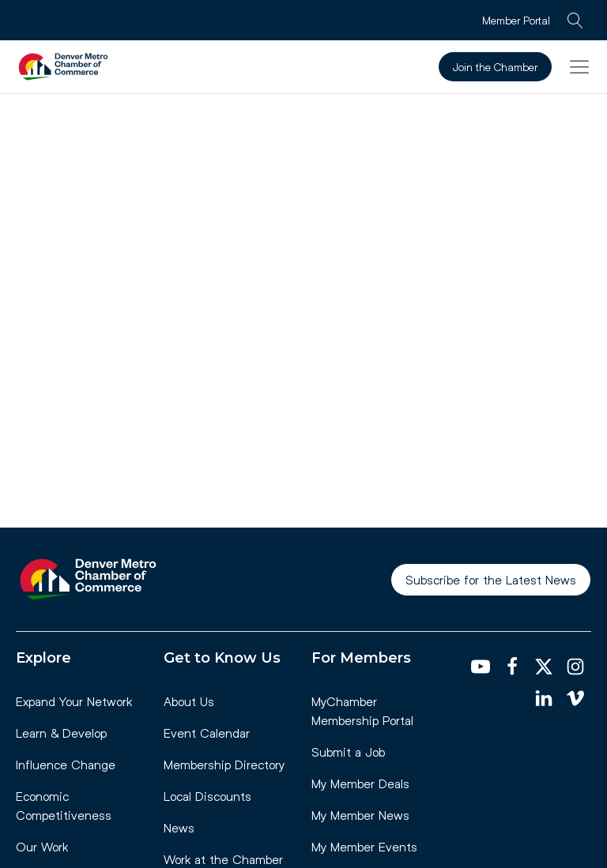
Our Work (42, 846)
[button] (579, 66)
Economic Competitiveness (64, 805)
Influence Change (66, 764)
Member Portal (516, 20)
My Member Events (364, 846)
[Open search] (575, 21)
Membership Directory (224, 764)
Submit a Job (348, 752)
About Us (189, 701)
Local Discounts (207, 796)
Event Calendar (207, 733)
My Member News (360, 815)
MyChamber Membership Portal (362, 710)
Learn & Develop (61, 733)
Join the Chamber (495, 67)
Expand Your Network (74, 701)
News (179, 827)
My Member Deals (360, 783)
